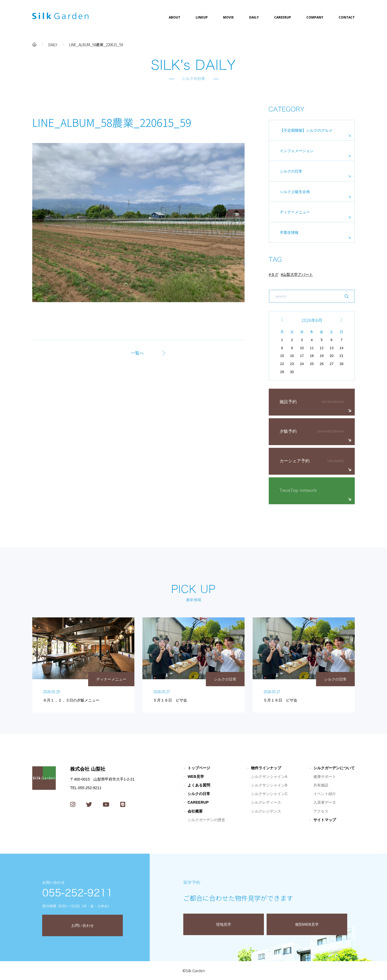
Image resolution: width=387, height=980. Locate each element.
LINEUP (202, 17)
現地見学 (224, 924)
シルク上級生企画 (295, 192)
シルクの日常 (291, 171)
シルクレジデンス (266, 811)
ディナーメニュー (295, 212)
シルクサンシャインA (269, 777)
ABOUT (175, 17)
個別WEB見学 (307, 924)
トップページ (199, 768)
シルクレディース (266, 802)
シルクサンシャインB (269, 785)
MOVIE (228, 17)
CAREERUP (283, 17)
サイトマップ (325, 820)
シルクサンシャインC (269, 794)
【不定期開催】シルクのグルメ (306, 130)
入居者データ (325, 802)
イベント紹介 (325, 794)
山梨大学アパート (298, 274)
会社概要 (195, 811)
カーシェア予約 (295, 461)
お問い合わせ (83, 925)
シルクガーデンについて (334, 768)
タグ (275, 274)
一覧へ (137, 353)
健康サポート (325, 777)
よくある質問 (199, 785)
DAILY (254, 17)
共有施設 (321, 785)
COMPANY (315, 17)
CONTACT (347, 17)
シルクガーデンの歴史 (206, 820)
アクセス (321, 811)
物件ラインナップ (266, 768)
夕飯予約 (288, 431)
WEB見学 (196, 777)
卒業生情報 (289, 233)
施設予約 (288, 402)
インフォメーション (297, 151)
